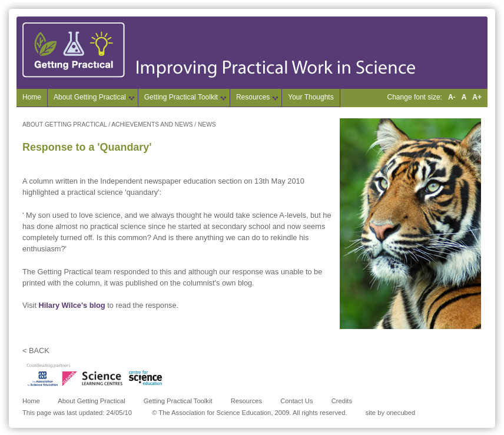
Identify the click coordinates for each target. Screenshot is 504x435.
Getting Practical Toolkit (178, 401)
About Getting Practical (91, 401)
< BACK (36, 351)
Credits (342, 401)
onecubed (401, 413)
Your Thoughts (311, 97)
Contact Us (296, 401)
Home (32, 97)
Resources (246, 401)
